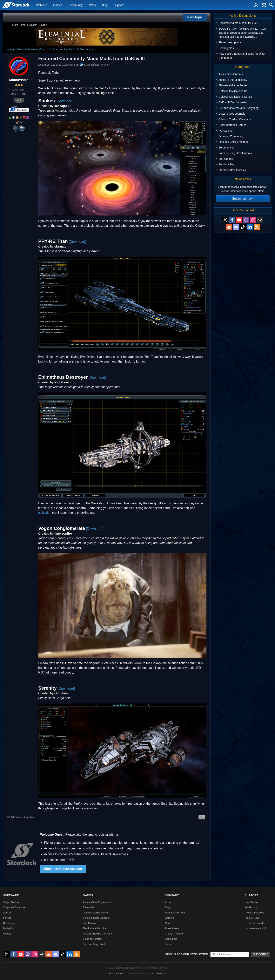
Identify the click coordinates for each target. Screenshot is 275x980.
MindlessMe (19, 80)
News (92, 5)
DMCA (150, 974)
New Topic (195, 17)
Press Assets (172, 928)
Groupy (7, 934)
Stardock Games (26, 49)
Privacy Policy (116, 974)
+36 (19, 100)
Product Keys (252, 918)
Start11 (7, 913)
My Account (251, 907)
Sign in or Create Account (63, 869)
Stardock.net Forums (94, 65)
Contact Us (171, 939)
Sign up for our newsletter (187, 954)
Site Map (161, 974)
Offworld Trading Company (98, 934)
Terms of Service (135, 974)
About (168, 902)
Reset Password (254, 923)
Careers (169, 918)
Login (44, 25)
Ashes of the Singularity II (97, 902)
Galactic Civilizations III (52, 49)
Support (119, 5)
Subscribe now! (243, 199)
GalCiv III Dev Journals (82, 49)
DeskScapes (10, 923)
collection (45, 513)
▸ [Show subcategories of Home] (14, 49)
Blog (105, 5)
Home (9, 49)
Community (75, 5)
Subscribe (261, 954)
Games (58, 5)
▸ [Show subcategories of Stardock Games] (37, 49)
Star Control (90, 923)
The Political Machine (95, 928)
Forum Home (18, 25)
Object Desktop (12, 902)
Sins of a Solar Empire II (96, 918)
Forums (169, 944)
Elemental (88, 907)
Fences (7, 918)
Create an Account (255, 913)
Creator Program (174, 934)
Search (33, 25)
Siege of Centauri (93, 939)
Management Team (175, 913)
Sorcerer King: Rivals (95, 944)
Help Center (251, 902)
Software (41, 5)
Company (172, 895)
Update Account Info (256, 928)
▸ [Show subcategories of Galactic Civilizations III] (67, 49)
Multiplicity (9, 928)
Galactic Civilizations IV (96, 913)
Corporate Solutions (14, 907)
